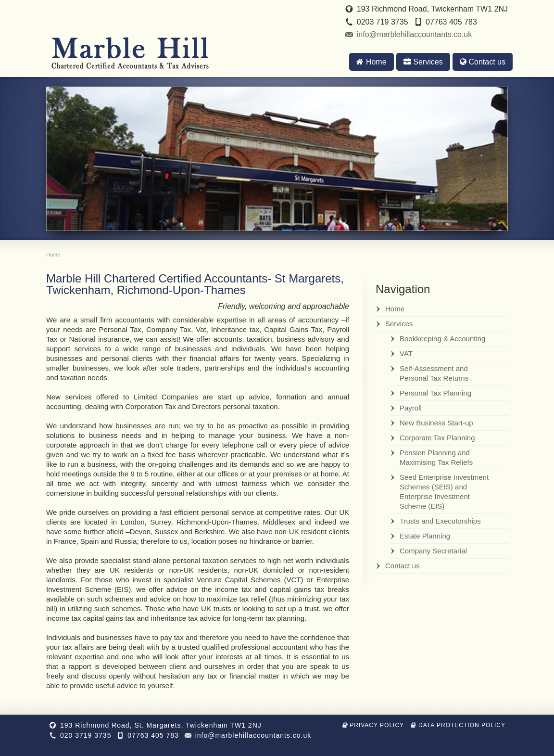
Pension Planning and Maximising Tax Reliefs (436, 457)
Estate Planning (425, 536)
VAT (406, 353)
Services (423, 62)
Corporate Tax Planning (437, 438)
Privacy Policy (373, 725)
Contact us (483, 62)
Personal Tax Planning (435, 393)
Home (371, 62)
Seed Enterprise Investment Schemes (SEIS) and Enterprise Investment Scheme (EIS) (444, 492)
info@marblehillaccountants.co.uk (414, 34)
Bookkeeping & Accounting (442, 339)
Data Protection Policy (458, 725)
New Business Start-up (436, 423)
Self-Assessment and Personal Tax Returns (434, 373)
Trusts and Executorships (440, 521)
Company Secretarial (433, 551)
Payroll (411, 408)
